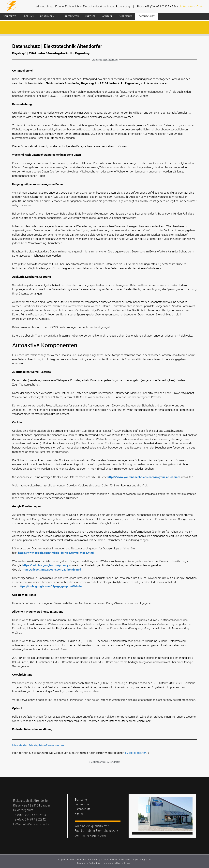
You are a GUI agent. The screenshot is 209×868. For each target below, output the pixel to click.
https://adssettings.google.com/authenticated (51, 570)
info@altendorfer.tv (191, 7)
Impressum (125, 16)
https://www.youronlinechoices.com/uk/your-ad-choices (144, 477)
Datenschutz (147, 16)
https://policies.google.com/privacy (45, 565)
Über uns (28, 16)
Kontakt (107, 16)
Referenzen (72, 16)
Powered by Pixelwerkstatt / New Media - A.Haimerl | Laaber (104, 863)
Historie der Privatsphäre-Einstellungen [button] (38, 745)
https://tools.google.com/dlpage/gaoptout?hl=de (50, 586)
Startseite (10, 16)
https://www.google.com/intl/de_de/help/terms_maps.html (56, 553)
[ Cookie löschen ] (137, 753)
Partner (90, 16)
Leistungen (51, 16)
